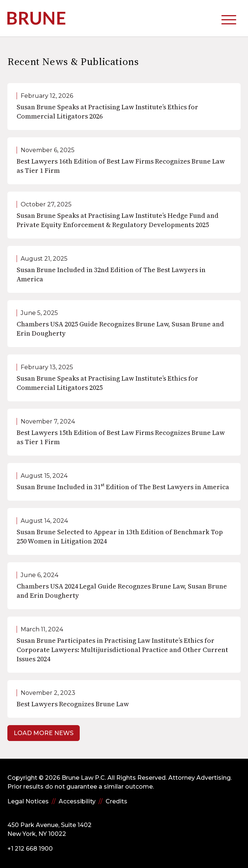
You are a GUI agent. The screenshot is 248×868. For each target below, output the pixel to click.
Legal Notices (28, 801)
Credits (116, 801)
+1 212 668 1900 (30, 849)
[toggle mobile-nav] (229, 18)
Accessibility (77, 801)
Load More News (44, 733)
